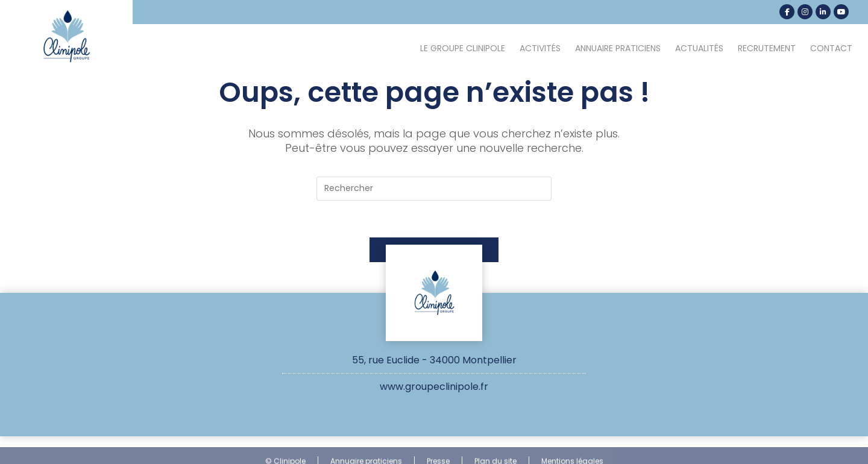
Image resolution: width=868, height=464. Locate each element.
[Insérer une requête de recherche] (434, 189)
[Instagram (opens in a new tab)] (805, 12)
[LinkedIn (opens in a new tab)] (823, 12)
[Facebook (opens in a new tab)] (787, 12)
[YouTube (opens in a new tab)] (841, 12)
